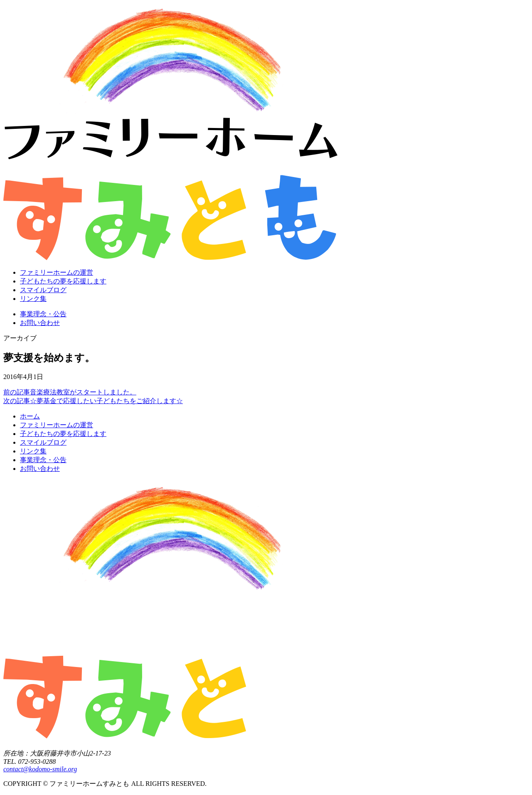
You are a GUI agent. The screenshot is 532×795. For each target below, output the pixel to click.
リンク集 (33, 299)
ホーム (30, 416)
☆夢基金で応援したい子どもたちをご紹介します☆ (93, 401)
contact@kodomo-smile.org (40, 769)
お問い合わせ (40, 323)
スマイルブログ (43, 290)
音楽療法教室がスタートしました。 (70, 392)
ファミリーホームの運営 (57, 272)
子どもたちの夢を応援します (63, 281)
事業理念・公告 (43, 314)
